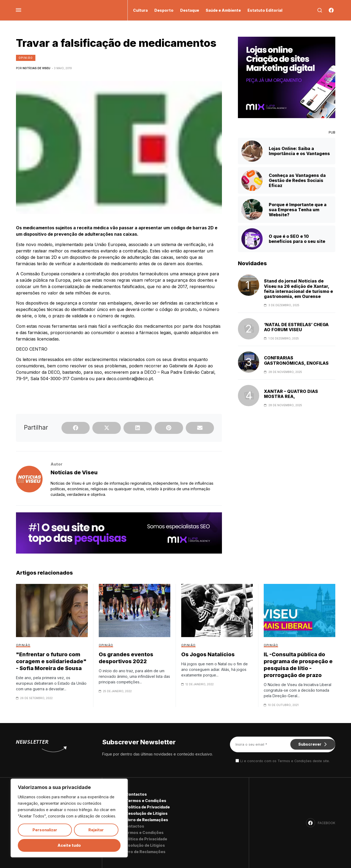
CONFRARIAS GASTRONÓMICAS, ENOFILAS (296, 360)
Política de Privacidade (148, 807)
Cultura (140, 10)
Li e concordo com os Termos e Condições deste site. (285, 761)
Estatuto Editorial (265, 10)
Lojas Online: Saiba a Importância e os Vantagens (299, 151)
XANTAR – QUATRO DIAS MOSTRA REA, (291, 394)
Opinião (26, 58)
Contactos (136, 794)
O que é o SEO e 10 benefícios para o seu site (297, 239)
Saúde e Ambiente (223, 10)
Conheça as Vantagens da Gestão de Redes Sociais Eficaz (297, 180)
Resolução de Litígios (147, 813)
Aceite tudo (69, 845)
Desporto (164, 10)
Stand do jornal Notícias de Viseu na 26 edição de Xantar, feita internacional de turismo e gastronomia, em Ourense (298, 289)
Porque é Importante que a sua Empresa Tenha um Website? (298, 210)
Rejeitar (96, 830)
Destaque (190, 10)
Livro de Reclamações (147, 820)
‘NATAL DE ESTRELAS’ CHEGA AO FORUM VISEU (296, 327)
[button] (76, 428)
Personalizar (45, 830)
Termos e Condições (146, 801)
